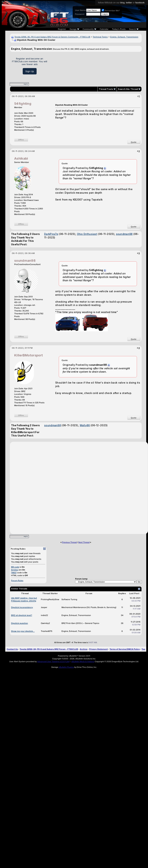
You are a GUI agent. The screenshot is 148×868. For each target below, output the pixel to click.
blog (122, 3)
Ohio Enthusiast (87, 234)
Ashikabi (21, 158)
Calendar (104, 29)
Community (90, 29)
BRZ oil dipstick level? (22, 615)
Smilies (15, 570)
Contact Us (12, 649)
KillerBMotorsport (29, 355)
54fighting (23, 104)
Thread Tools (106, 89)
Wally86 (85, 425)
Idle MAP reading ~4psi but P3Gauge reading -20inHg (24, 599)
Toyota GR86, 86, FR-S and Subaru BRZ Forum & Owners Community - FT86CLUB (52, 37)
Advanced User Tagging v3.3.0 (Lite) (53, 661)
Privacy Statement (99, 649)
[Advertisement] (96, 66)
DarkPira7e (51, 234)
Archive (84, 649)
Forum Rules (17, 581)
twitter (129, 3)
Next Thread (84, 542)
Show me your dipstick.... (23, 631)
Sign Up (30, 71)
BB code (15, 567)
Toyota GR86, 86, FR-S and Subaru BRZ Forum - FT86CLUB (49, 649)
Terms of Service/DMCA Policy (125, 649)
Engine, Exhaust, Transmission (124, 37)
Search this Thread (128, 89)
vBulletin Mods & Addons (83, 661)
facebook (140, 3)
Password (80, 14)
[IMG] (14, 573)
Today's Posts (119, 29)
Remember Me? (111, 11)
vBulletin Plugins (66, 667)
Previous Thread (69, 542)
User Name (80, 10)
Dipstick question (20, 623)
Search (134, 29)
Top (143, 649)
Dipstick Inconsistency (22, 607)
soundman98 (124, 234)
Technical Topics (100, 37)
